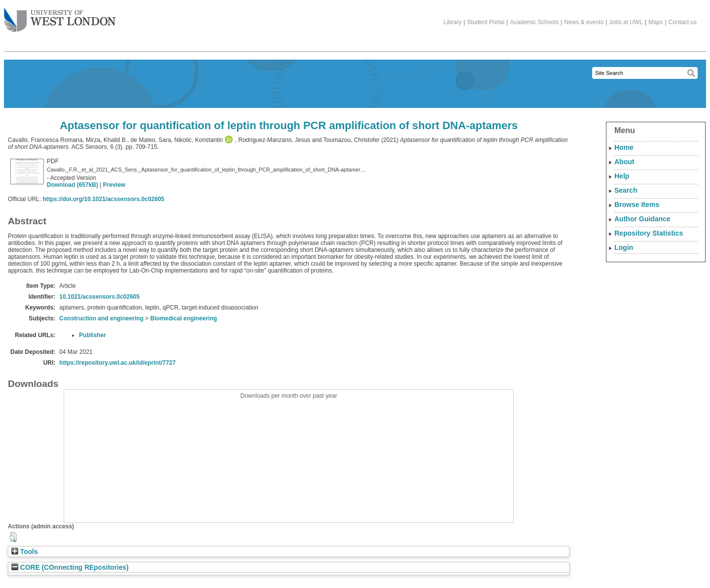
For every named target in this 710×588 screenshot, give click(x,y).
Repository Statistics (649, 233)
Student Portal (486, 22)
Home (624, 147)
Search (626, 190)
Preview (114, 185)
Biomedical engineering (184, 318)
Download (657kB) (72, 185)
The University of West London (60, 16)
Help (622, 176)
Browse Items (637, 205)
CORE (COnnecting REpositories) (70, 568)
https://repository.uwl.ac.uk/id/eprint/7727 (117, 363)
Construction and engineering (101, 318)
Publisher (92, 335)
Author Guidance (642, 219)
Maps (656, 22)
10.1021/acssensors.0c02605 (99, 297)
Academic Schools (534, 22)
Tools (25, 552)
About (624, 162)
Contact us (683, 22)
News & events (584, 22)
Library (452, 22)
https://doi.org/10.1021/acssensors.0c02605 (103, 199)
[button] (13, 537)
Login (624, 247)
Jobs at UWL (626, 22)
